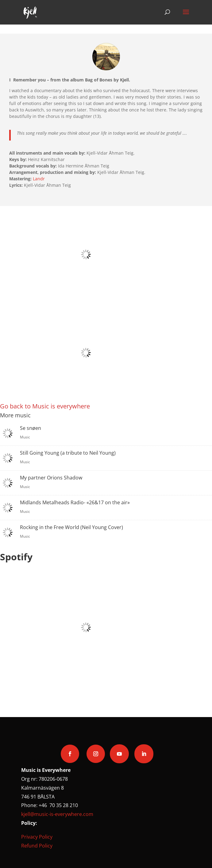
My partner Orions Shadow (51, 478)
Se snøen (31, 428)
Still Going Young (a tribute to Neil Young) (68, 453)
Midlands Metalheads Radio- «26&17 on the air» (75, 502)
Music (25, 437)
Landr (39, 179)
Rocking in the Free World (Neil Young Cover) (71, 527)
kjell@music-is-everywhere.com (57, 814)
